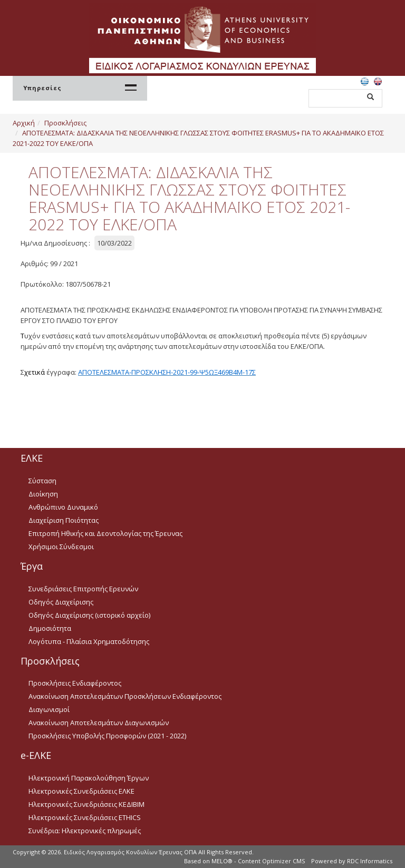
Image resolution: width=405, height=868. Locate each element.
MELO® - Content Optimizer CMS (258, 861)
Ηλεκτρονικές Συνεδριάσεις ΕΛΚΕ (81, 791)
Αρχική (24, 123)
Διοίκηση (43, 494)
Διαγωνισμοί (49, 709)
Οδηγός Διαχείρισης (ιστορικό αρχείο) (89, 615)
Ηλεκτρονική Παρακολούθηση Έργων (89, 778)
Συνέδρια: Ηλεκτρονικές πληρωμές (85, 831)
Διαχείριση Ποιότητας (64, 520)
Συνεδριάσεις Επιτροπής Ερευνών (83, 589)
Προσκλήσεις (65, 123)
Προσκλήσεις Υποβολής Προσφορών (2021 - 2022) (107, 736)
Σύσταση (42, 481)
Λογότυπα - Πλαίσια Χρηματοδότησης (89, 641)
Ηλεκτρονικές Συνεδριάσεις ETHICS (85, 817)
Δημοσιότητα (50, 628)
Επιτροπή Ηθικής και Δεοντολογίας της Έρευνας (105, 533)
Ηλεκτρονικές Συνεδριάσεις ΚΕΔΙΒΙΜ (86, 804)
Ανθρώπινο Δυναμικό (63, 507)
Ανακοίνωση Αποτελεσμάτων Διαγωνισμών (99, 723)
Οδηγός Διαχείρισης (61, 602)
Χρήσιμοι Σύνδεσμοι (61, 547)
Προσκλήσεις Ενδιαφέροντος (75, 683)
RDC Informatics (370, 861)
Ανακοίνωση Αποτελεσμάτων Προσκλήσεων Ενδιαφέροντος (125, 696)
